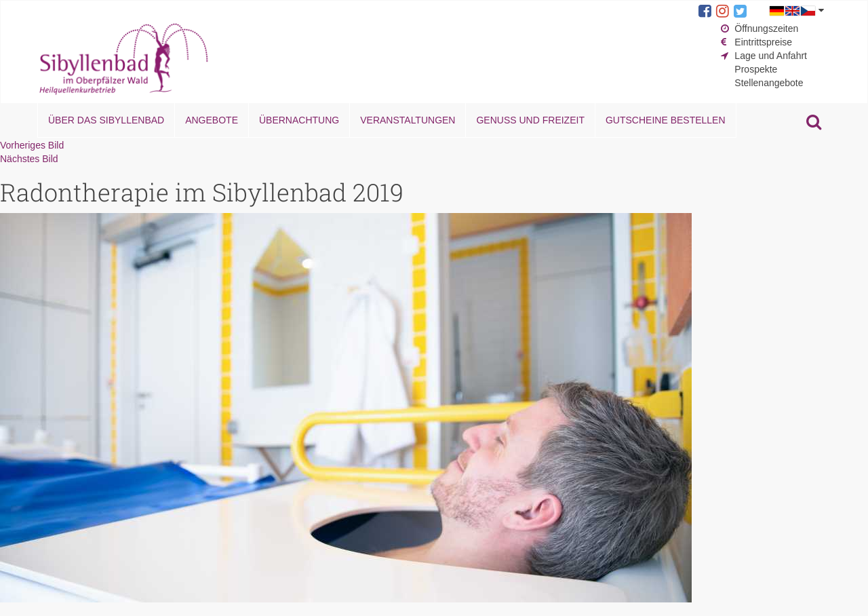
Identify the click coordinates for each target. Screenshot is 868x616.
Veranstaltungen (408, 120)
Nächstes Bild (29, 159)
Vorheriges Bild (32, 145)
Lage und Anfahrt (771, 56)
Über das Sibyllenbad (106, 120)
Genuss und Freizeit (530, 120)
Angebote (212, 120)
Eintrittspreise (763, 42)
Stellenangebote (769, 83)
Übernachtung (299, 120)
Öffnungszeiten (766, 28)
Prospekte (756, 69)
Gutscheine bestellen (666, 120)
